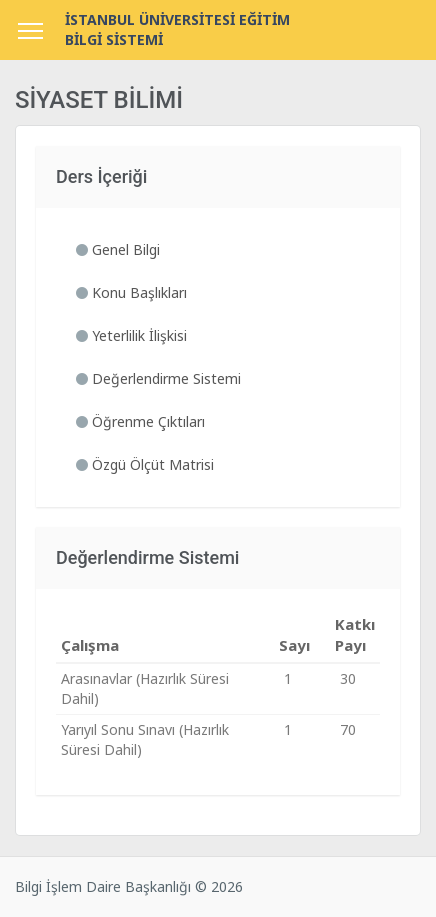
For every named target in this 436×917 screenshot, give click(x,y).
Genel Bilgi (118, 249)
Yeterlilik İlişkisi (131, 335)
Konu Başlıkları (131, 292)
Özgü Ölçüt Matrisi (145, 464)
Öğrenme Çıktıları (140, 421)
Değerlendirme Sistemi (158, 378)
